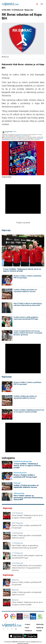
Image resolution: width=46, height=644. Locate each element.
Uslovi (27, 628)
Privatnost (28, 631)
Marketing (40, 624)
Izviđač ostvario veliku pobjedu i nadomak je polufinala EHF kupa (26, 318)
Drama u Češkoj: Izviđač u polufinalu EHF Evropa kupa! (27, 277)
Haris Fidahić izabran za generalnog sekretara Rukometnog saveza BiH (28, 304)
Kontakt (39, 631)
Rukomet (20, 513)
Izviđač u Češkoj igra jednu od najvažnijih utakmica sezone (25, 291)
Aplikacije (40, 628)
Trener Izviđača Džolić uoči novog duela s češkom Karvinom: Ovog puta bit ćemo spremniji (28, 333)
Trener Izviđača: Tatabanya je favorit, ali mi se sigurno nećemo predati (22, 270)
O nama (27, 624)
